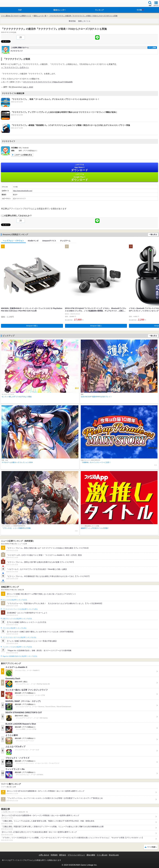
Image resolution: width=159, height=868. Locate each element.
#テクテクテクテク (31, 82)
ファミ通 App (9, 4)
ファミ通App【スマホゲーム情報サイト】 (16, 16)
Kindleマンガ (33, 241)
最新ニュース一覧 (40, 16)
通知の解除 (91, 855)
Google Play (79, 177)
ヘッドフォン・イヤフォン (13, 241)
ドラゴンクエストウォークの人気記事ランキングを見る (20, 609)
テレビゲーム (65, 241)
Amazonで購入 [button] (32, 326)
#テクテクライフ (46, 82)
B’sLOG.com (114, 855)
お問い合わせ (44, 855)
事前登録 (72, 21)
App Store (79, 168)
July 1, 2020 (28, 87)
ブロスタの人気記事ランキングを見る (14, 628)
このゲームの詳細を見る (23, 155)
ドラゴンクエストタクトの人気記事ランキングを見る (19, 637)
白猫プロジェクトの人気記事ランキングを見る (17, 619)
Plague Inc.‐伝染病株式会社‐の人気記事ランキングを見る (20, 656)
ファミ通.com (102, 855)
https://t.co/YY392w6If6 (63, 82)
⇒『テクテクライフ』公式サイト (15, 67)
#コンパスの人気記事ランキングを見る (15, 600)
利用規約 (54, 855)
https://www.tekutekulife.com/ (23, 191)
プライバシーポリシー (76, 855)
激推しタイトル (84, 21)
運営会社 (63, 855)
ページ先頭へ (152, 847)
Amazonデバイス (49, 241)
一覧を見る (153, 235)
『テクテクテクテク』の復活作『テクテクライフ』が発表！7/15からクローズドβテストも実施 (83, 16)
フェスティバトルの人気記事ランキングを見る (17, 647)
